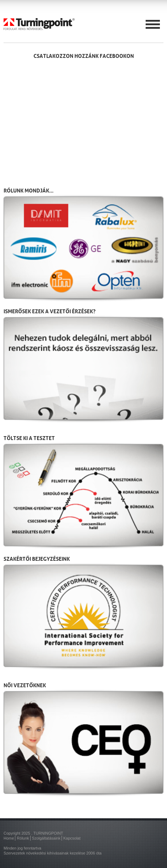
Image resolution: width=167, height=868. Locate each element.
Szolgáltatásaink (46, 838)
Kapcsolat (72, 838)
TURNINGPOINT (48, 833)
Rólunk (23, 838)
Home (9, 838)
